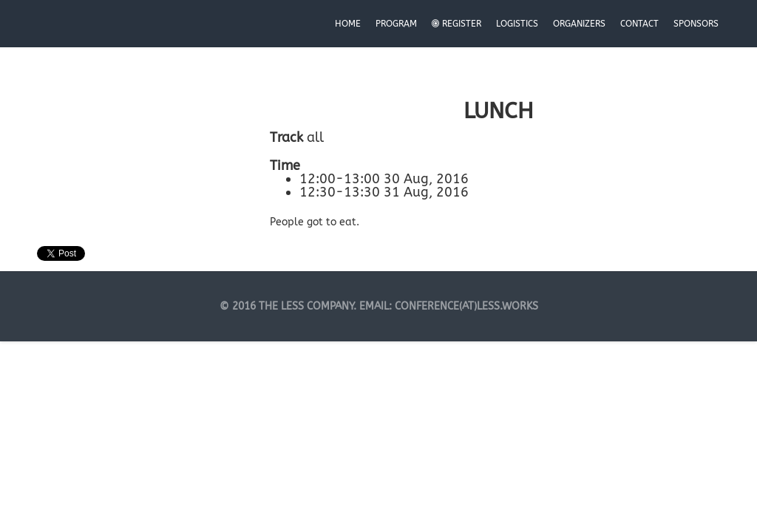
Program (396, 24)
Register (456, 24)
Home (348, 24)
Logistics (517, 24)
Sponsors (696, 24)
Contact (639, 24)
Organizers (579, 24)
